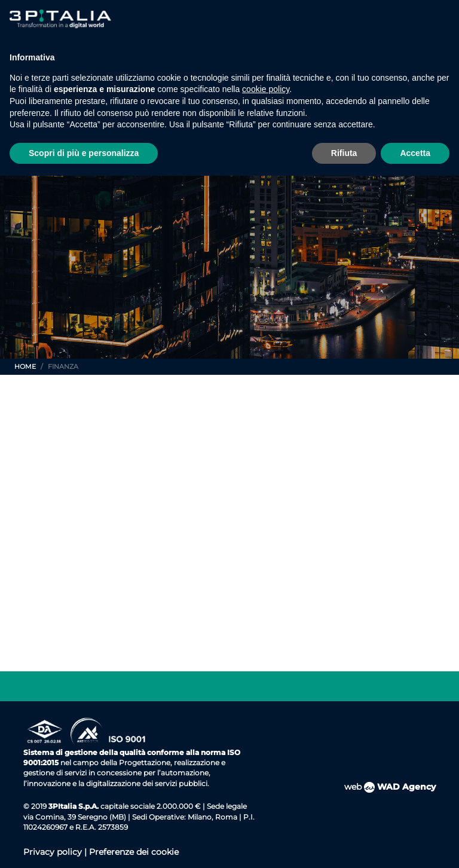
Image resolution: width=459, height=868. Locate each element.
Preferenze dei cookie (134, 852)
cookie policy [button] (266, 89)
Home (25, 366)
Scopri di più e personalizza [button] (84, 153)
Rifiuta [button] (344, 153)
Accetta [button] (415, 153)
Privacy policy (54, 852)
